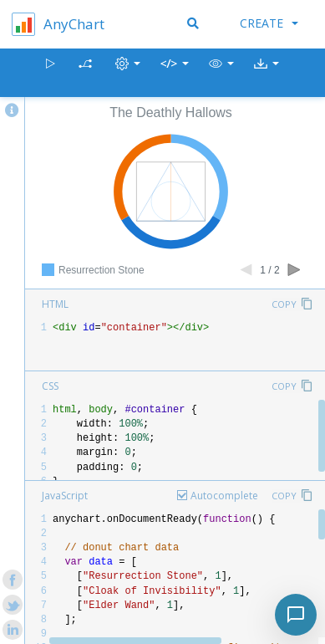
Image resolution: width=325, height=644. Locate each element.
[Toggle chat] (296, 615)
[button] (221, 73)
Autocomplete (224, 496)
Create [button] (269, 23)
